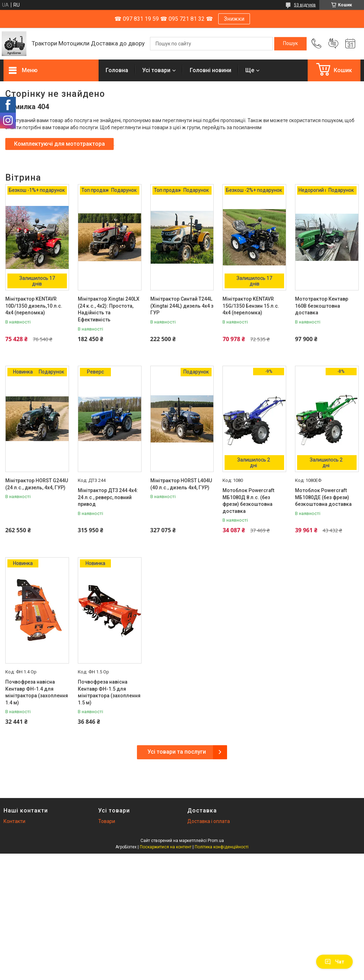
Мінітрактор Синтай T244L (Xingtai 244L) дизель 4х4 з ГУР (182, 306)
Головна (117, 70)
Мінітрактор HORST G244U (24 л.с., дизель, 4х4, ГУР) (37, 484)
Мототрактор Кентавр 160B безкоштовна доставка (322, 306)
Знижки (234, 19)
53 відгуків (305, 5)
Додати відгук (333, 44)
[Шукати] (290, 44)
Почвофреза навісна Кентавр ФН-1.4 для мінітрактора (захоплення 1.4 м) (37, 692)
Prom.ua (216, 841)
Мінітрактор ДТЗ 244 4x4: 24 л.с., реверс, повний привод (108, 497)
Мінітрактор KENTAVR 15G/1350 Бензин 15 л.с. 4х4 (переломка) (251, 306)
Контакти (14, 821)
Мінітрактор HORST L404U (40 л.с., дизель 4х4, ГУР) (181, 484)
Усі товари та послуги (177, 752)
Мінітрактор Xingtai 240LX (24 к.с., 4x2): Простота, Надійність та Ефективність (109, 309)
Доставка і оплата (209, 821)
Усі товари (156, 70)
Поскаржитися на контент (166, 847)
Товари (107, 821)
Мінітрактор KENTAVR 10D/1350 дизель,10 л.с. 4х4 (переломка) (34, 306)
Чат (334, 962)
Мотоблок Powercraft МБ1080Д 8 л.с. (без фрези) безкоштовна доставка (248, 501)
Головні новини (211, 70)
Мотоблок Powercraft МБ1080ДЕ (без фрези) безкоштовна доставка (323, 497)
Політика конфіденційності (222, 847)
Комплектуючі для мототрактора (59, 144)
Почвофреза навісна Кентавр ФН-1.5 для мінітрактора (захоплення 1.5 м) (109, 692)
